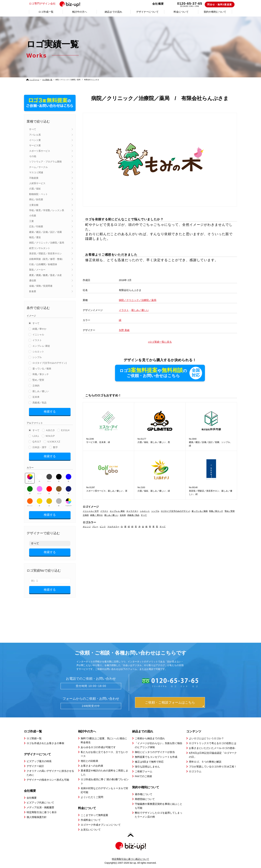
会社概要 (158, 4)
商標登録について (145, 799)
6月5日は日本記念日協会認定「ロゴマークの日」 (213, 755)
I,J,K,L (36, 436)
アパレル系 (35, 135)
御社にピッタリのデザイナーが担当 (155, 752)
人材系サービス (37, 183)
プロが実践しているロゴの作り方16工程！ (213, 767)
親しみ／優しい (41, 391)
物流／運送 (35, 237)
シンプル (37, 357)
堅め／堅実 (38, 380)
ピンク (40, 490)
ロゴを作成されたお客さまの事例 (45, 743)
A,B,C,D (50, 430)
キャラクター (132, 511)
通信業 (33, 280)
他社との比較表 (89, 761)
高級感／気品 (39, 403)
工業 (31, 221)
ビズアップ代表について (40, 803)
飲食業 (33, 291)
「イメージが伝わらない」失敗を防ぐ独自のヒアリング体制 (159, 745)
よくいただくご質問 (92, 797)
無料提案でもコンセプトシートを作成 (156, 757)
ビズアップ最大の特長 (39, 761)
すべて (33, 129)
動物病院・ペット (38, 194)
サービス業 (35, 145)
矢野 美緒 (124, 330)
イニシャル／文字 (91, 511)
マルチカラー (68, 502)
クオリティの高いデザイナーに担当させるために (50, 773)
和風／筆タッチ (41, 374)
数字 (55, 447)
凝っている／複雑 (42, 369)
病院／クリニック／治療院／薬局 (47, 243)
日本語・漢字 (39, 447)
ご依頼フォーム (144, 771)
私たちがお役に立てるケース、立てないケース (104, 754)
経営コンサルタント (40, 248)
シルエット (38, 352)
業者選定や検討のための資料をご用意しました (104, 773)
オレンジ (30, 502)
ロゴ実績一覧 (47, 80)
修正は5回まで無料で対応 (149, 762)
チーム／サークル (38, 167)
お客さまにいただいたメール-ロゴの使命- (212, 748)
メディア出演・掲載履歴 (40, 807)
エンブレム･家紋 (41, 346)
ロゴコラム (195, 771)
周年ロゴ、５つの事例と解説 (205, 762)
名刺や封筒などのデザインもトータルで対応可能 (104, 790)
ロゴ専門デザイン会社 (56, 4)
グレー (49, 478)
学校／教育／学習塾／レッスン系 (47, 210)
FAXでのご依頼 (143, 776)
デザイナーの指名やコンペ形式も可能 (48, 780)
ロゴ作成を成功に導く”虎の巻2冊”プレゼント (105, 781)
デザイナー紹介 (35, 766)
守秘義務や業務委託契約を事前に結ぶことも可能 (159, 806)
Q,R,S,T (37, 442)
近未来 (36, 397)
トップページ (34, 80)
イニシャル (38, 335)
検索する (50, 412)
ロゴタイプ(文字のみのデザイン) (50, 363)
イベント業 (35, 140)
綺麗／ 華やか (96, 515)
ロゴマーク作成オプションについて (101, 825)
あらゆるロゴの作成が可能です (98, 747)
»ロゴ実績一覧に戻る (160, 342)
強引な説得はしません (147, 767)
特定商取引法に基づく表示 (42, 812)
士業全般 (34, 205)
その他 (33, 156)
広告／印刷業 (36, 226)
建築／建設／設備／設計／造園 (45, 232)
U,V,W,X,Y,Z (54, 442)
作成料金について (91, 820)
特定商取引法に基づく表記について (130, 859)
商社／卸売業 (36, 199)
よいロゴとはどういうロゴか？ (206, 738)
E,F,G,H (65, 430)
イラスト (37, 340)
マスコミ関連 (36, 172)
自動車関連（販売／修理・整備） (47, 259)
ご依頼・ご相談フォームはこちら (170, 702)
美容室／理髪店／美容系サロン (45, 253)
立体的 (36, 386)
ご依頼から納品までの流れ (150, 738)
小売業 (33, 216)
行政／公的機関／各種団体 (43, 264)
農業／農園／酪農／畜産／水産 (45, 275)
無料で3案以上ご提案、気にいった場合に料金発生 (104, 740)
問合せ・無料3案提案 (220, 5)
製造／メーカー (37, 270)
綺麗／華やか (39, 329)
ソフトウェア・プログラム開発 (45, 162)
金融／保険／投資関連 (41, 286)
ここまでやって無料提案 (94, 815)
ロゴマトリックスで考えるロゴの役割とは (213, 743)
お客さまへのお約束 (92, 766)
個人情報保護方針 (37, 817)
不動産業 (34, 178)
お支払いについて (91, 830)
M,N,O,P (50, 436)
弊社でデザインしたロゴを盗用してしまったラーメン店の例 (159, 815)
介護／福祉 (35, 189)
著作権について (144, 794)
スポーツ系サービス (40, 151)
